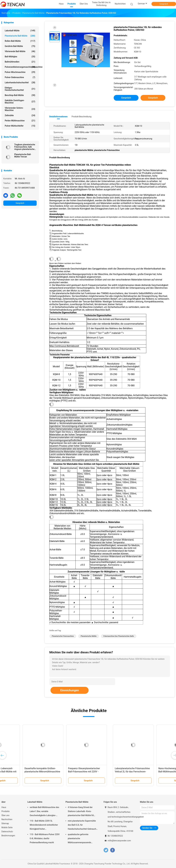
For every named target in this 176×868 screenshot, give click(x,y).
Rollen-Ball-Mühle (20, 41)
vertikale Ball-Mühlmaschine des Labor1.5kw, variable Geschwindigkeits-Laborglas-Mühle (44, 812)
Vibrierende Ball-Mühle (20, 51)
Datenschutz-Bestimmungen (8, 834)
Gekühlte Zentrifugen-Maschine (20, 102)
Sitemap (5, 823)
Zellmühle (20, 115)
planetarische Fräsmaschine (63, 636)
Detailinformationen (58, 117)
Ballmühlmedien (20, 62)
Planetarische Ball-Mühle (20, 36)
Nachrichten (7, 819)
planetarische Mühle (89, 636)
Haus (4, 807)
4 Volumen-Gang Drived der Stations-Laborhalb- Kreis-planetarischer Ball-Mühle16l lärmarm (81, 812)
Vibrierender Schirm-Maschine (20, 109)
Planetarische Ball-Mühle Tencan (23, 156)
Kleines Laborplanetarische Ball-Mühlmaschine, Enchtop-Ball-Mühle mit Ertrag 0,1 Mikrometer (22, 772)
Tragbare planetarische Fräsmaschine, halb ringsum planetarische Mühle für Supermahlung (25, 147)
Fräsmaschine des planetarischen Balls (119, 636)
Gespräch (164, 4)
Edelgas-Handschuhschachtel (20, 89)
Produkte (5, 811)
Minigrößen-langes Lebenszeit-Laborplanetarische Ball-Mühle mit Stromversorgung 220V (65, 772)
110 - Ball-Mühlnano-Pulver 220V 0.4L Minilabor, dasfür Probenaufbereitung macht (45, 838)
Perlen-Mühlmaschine (20, 121)
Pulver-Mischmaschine (20, 72)
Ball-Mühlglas (20, 57)
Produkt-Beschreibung (82, 117)
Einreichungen (70, 690)
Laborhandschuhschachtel (20, 83)
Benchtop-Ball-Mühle (20, 95)
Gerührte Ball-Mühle (20, 46)
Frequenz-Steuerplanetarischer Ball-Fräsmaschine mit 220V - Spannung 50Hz (151, 772)
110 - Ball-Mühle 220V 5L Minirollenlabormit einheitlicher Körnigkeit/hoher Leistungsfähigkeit (44, 825)
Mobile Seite (7, 827)
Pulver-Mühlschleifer (20, 126)
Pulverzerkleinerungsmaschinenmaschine (21, 67)
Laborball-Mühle (20, 31)
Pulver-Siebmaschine (20, 77)
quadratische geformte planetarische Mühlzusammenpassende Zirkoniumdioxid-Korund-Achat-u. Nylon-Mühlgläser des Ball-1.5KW (82, 839)
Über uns (5, 815)
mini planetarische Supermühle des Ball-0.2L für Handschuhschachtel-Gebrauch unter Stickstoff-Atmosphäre (82, 825)
